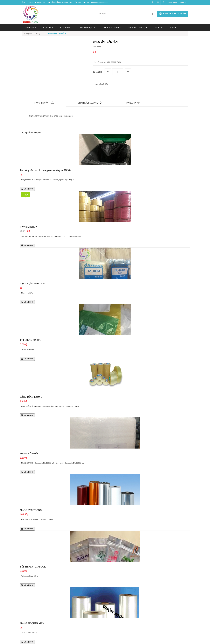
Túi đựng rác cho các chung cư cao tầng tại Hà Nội (46, 170)
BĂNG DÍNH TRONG (31, 397)
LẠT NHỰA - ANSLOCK (32, 284)
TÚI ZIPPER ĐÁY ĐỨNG (138, 28)
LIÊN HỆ (159, 28)
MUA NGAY (102, 84)
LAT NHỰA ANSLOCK (112, 28)
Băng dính (40, 34)
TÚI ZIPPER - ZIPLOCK (33, 567)
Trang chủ (29, 34)
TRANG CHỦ (31, 28)
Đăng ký (183, 2)
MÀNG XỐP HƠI (29, 453)
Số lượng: (98, 72)
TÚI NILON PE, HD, (30, 340)
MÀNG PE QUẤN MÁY (32, 623)
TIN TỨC (173, 28)
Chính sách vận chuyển (90, 103)
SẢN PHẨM (66, 28)
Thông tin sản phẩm (44, 103)
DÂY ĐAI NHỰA (29, 227)
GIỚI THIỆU (48, 28)
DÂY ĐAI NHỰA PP (87, 28)
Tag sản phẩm (133, 103)
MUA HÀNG (27, 189)
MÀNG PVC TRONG (31, 510)
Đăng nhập (172, 2)
